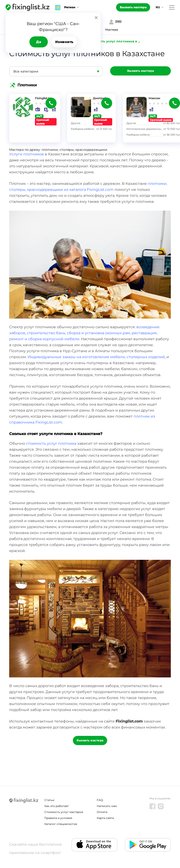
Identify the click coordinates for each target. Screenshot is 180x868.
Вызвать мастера (133, 7)
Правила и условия (58, 818)
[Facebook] (152, 806)
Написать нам (107, 806)
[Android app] (148, 845)
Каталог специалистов (61, 824)
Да (39, 42)
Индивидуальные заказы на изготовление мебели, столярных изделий (96, 357)
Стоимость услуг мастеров (64, 812)
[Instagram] (161, 806)
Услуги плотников (27, 154)
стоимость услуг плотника (51, 443)
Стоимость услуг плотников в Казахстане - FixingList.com (115, 41)
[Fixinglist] (27, 7)
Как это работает (57, 806)
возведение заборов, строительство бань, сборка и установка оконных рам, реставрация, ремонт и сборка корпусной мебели (84, 333)
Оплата (102, 812)
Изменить (64, 42)
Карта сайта (105, 818)
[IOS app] (94, 845)
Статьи (49, 800)
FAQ (100, 800)
